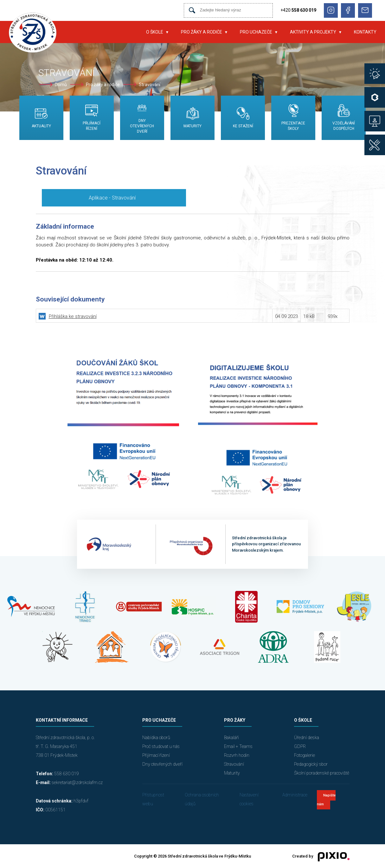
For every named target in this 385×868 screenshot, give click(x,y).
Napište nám (326, 800)
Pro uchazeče (256, 32)
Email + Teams (238, 746)
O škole (155, 32)
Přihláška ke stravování (73, 316)
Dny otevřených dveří (162, 764)
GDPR (300, 746)
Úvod (130, 32)
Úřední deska (307, 738)
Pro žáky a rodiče (202, 32)
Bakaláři (231, 738)
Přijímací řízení (156, 755)
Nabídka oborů (156, 738)
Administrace (295, 795)
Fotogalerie (305, 755)
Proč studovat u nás (161, 746)
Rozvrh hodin (237, 755)
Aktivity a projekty (313, 32)
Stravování (150, 85)
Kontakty (365, 32)
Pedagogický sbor (311, 764)
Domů (61, 85)
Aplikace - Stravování (112, 198)
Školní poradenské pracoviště (322, 773)
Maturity (232, 773)
